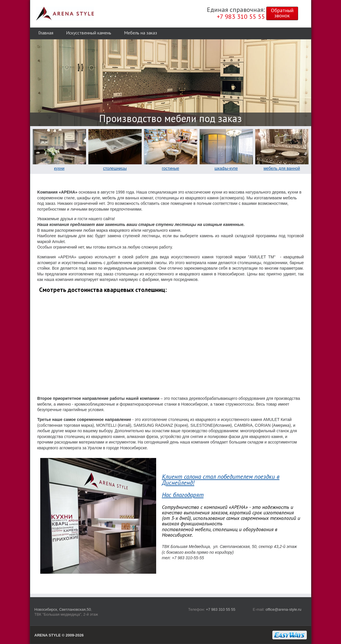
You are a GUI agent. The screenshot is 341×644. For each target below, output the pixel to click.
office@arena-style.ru (284, 609)
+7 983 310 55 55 (221, 609)
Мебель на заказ (141, 33)
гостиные (170, 168)
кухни (59, 168)
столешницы (115, 168)
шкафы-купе (226, 168)
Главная (46, 33)
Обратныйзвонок (282, 13)
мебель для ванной (282, 168)
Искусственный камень (89, 33)
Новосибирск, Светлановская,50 (63, 609)
